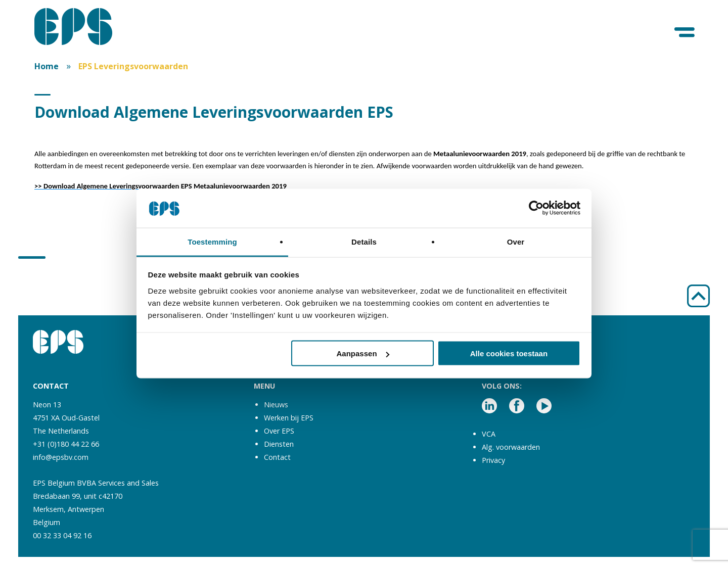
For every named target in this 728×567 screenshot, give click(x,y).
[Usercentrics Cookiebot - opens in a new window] (536, 208)
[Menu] (685, 33)
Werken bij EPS (289, 418)
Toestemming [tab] (212, 241)
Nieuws (276, 405)
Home (47, 66)
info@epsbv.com (61, 457)
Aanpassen (363, 353)
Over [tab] (516, 241)
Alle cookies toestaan (509, 353)
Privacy (493, 460)
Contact (277, 457)
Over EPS (279, 431)
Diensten (279, 444)
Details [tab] (364, 241)
